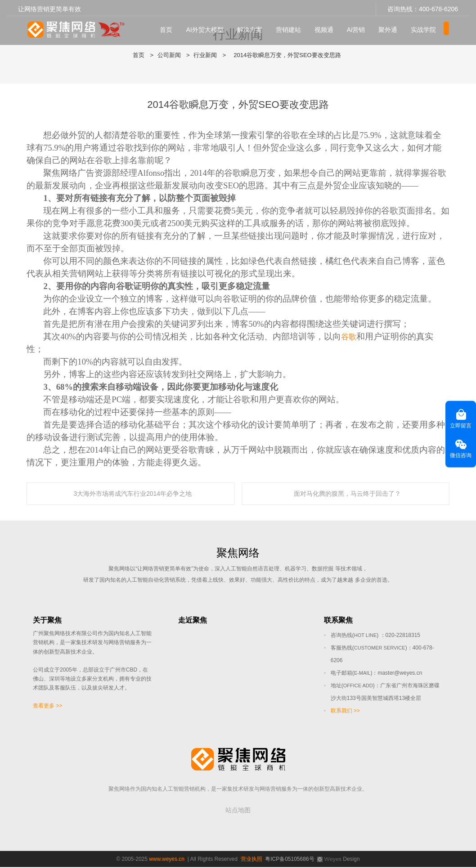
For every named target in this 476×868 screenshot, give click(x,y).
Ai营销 (358, 27)
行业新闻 (205, 55)
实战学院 (426, 27)
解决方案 (251, 27)
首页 (168, 27)
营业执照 (251, 860)
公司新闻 (169, 55)
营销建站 (290, 27)
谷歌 (350, 336)
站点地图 (238, 811)
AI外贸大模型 (207, 27)
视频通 (326, 27)
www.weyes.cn (167, 860)
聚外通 (390, 27)
